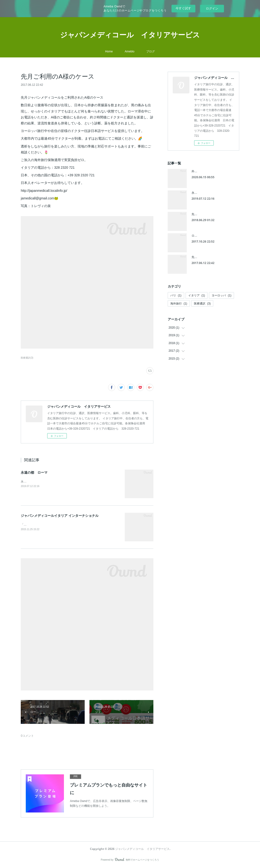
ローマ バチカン (203, 236)
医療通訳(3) (27, 358)
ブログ (151, 51)
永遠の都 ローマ (34, 472)
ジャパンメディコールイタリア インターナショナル (60, 516)
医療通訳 (202, 304)
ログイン (212, 8)
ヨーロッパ (221, 295)
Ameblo (130, 51)
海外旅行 (179, 304)
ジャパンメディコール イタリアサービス (130, 35)
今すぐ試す (183, 8)
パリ (176, 295)
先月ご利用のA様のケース (208, 257)
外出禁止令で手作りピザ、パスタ (213, 171)
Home (109, 51)
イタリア (197, 295)
